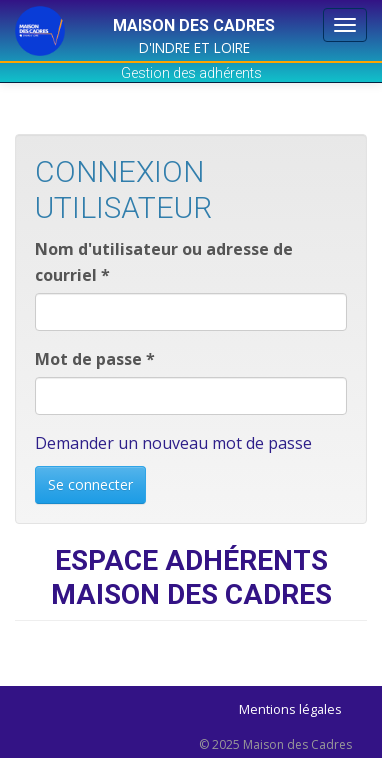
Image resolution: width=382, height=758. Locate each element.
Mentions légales (290, 709)
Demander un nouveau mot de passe (173, 443)
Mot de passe (95, 359)
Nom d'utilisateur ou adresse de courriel (164, 262)
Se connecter (90, 484)
